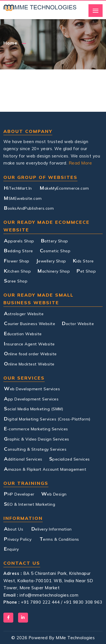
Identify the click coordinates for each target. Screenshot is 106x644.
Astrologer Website (24, 313)
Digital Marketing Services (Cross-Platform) (47, 419)
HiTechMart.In (18, 188)
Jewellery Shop (51, 260)
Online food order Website (30, 353)
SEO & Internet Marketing (30, 504)
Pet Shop (86, 271)
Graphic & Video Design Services (37, 439)
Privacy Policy (18, 539)
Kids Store (83, 260)
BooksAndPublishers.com (29, 208)
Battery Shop (55, 240)
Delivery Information (52, 529)
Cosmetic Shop (55, 250)
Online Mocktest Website (29, 363)
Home (10, 43)
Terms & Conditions (59, 539)
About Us (14, 529)
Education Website (23, 333)
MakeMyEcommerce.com (64, 188)
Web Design (54, 494)
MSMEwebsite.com (23, 198)
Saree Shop (16, 281)
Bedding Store (19, 250)
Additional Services (23, 459)
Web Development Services (32, 388)
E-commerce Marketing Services (36, 428)
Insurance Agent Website (29, 343)
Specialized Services (70, 459)
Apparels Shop (19, 240)
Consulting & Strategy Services (35, 449)
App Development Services (31, 398)
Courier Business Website (30, 323)
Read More (80, 163)
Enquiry (11, 549)
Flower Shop (17, 260)
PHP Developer (19, 494)
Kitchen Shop (17, 271)
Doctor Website (78, 323)
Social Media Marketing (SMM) (33, 408)
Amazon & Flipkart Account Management (45, 469)
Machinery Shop (54, 271)
